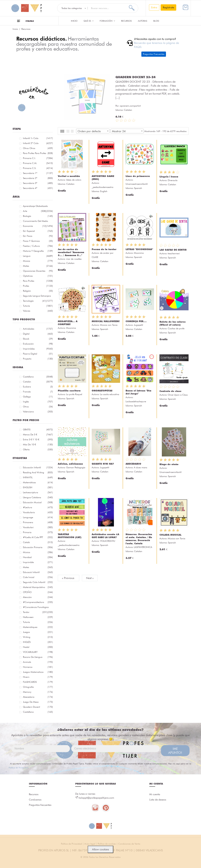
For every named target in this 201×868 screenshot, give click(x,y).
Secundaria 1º (38, 173)
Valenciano (38, 412)
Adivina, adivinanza (70, 464)
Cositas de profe (176, 328)
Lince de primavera (138, 176)
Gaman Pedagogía (76, 467)
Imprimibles (38, 349)
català (38, 542)
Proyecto (38, 359)
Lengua (38, 256)
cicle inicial (38, 577)
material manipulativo (38, 587)
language (38, 517)
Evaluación (38, 344)
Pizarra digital (38, 354)
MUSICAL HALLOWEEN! (106, 321)
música (38, 552)
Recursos (126, 21)
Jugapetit (138, 325)
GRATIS (38, 430)
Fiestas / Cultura (38, 246)
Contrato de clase (170, 391)
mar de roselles (74, 259)
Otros (38, 407)
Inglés (38, 402)
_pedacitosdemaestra (102, 187)
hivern (38, 677)
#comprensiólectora (38, 602)
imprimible (38, 562)
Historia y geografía (38, 251)
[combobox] (93, 131)
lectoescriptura (38, 492)
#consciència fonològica (38, 608)
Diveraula (173, 180)
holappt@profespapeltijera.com (96, 798)
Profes (38, 286)
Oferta (38, 449)
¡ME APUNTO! (175, 751)
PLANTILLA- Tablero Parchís (138, 77)
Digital (38, 334)
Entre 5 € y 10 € (38, 439)
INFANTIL (38, 477)
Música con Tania (109, 325)
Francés (38, 392)
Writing (38, 637)
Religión (38, 291)
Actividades (38, 329)
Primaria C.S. (38, 168)
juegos (38, 632)
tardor (35, 612)
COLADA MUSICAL (170, 535)
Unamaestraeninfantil (137, 184)
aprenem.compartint (130, 90)
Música (38, 261)
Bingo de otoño (169, 464)
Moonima (139, 253)
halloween (38, 617)
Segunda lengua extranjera (38, 296)
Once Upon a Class (178, 395)
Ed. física (38, 236)
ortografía (38, 687)
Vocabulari (38, 527)
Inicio (74, 21)
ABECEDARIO (133, 464)
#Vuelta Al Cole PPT (38, 537)
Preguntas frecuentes (40, 805)
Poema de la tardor (104, 249)
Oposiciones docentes (38, 271)
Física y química (38, 241)
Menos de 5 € (38, 434)
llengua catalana (38, 497)
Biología (38, 216)
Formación (107, 21)
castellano (38, 712)
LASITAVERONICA (143, 547)
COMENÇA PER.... (136, 321)
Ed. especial (38, 231)
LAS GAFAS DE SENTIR (173, 250)
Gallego (38, 397)
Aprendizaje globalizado (38, 207)
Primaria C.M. (38, 163)
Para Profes (38, 281)
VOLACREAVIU (108, 541)
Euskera (38, 387)
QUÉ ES (89, 21)
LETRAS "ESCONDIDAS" (139, 249)
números (38, 667)
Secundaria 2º (38, 178)
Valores (38, 311)
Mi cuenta (155, 794)
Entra (154, 7)
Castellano (38, 377)
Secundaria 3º (38, 183)
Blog (156, 21)
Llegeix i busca (169, 177)
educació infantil (38, 572)
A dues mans (141, 467)
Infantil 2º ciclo (38, 143)
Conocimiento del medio (38, 222)
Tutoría (38, 306)
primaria (38, 532)
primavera (38, 522)
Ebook (38, 339)
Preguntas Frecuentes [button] (154, 54)
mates (38, 567)
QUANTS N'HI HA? (103, 464)
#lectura (38, 507)
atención (38, 597)
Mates (38, 266)
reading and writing (38, 472)
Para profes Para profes (38, 153)
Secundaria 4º (38, 188)
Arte (35, 211)
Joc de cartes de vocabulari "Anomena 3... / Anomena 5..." (71, 252)
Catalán (38, 382)
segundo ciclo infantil (38, 582)
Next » (90, 578)
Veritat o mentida (69, 176)
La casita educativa (110, 394)
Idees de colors (74, 180)
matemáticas (38, 482)
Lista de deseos (158, 800)
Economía (35, 226)
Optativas (38, 276)
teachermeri (174, 253)
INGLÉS (38, 642)
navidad (38, 557)
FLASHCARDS (38, 682)
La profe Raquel (74, 394)
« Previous (69, 578)
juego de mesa (38, 702)
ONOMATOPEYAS (102, 391)
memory (38, 692)
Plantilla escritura (69, 391)
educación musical (38, 502)
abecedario (38, 697)
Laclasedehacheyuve (136, 401)
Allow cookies (100, 849)
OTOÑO (38, 592)
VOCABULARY (38, 652)
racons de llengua (38, 657)
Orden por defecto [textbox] (89, 131)
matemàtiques (38, 627)
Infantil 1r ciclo (38, 138)
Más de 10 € (38, 444)
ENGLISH (38, 487)
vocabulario (38, 512)
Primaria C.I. (38, 158)
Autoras (143, 21)
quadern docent (38, 707)
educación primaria (38, 547)
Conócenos (35, 800)
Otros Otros (38, 148)
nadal (38, 647)
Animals (38, 662)
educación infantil (38, 467)
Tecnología (35, 301)
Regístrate (168, 7)
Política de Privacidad (18, 768)
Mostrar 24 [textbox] (119, 131)
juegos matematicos (38, 672)
